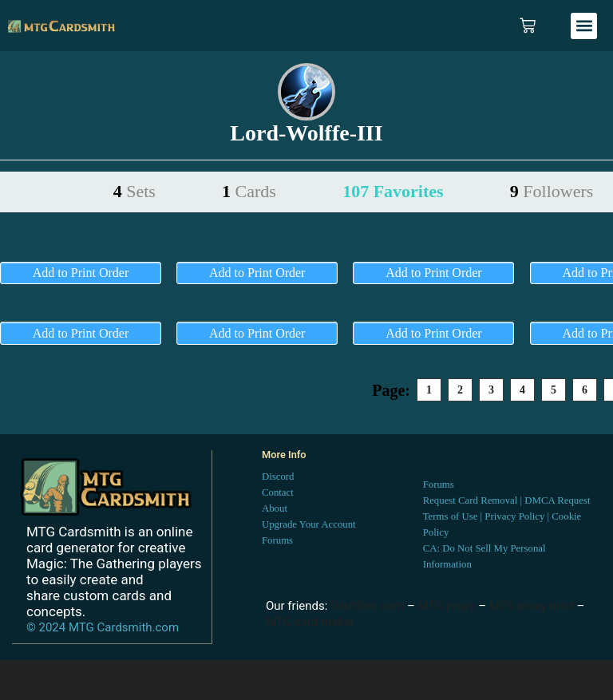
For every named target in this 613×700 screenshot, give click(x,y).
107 (393, 191)
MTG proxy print (532, 606)
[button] (584, 26)
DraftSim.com (367, 606)
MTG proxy (447, 606)
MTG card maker (310, 622)
